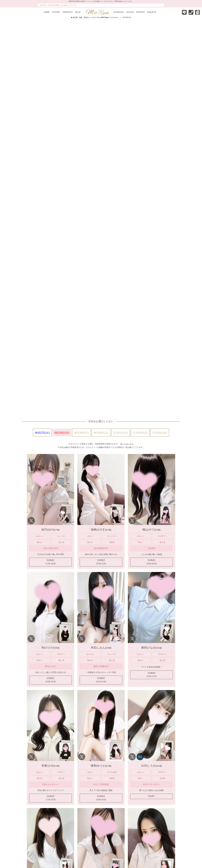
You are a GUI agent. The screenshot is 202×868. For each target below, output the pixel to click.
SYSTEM (56, 12)
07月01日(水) (121, 433)
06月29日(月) (81, 433)
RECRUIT (141, 12)
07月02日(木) (140, 433)
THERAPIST (67, 12)
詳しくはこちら (127, 444)
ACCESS (130, 12)
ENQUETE (152, 12)
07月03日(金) (160, 433)
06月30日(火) (101, 433)
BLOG (78, 12)
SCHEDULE (118, 12)
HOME (47, 12)
